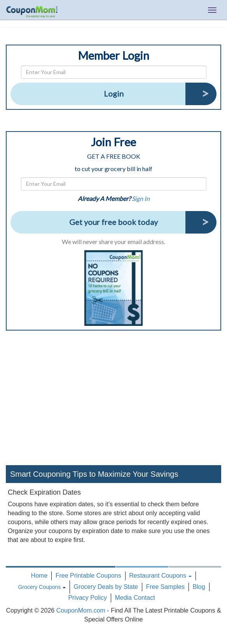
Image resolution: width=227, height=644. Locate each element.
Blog (199, 587)
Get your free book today (113, 222)
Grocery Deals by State (106, 587)
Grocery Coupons (39, 587)
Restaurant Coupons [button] (160, 576)
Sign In (141, 198)
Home (39, 576)
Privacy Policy (87, 598)
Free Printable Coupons (88, 576)
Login (114, 93)
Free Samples (165, 587)
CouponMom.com (81, 610)
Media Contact (135, 598)
